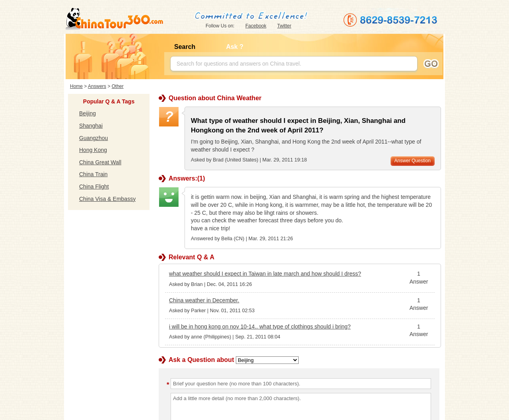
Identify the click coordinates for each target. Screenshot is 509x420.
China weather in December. (204, 300)
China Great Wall (100, 162)
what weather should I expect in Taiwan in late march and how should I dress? (265, 274)
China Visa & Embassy (107, 199)
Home (76, 86)
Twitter (284, 26)
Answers (97, 86)
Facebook (256, 26)
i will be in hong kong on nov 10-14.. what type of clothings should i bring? (260, 327)
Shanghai (91, 126)
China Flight (94, 187)
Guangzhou (93, 138)
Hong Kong (93, 150)
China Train (93, 174)
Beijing (87, 113)
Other (118, 86)
